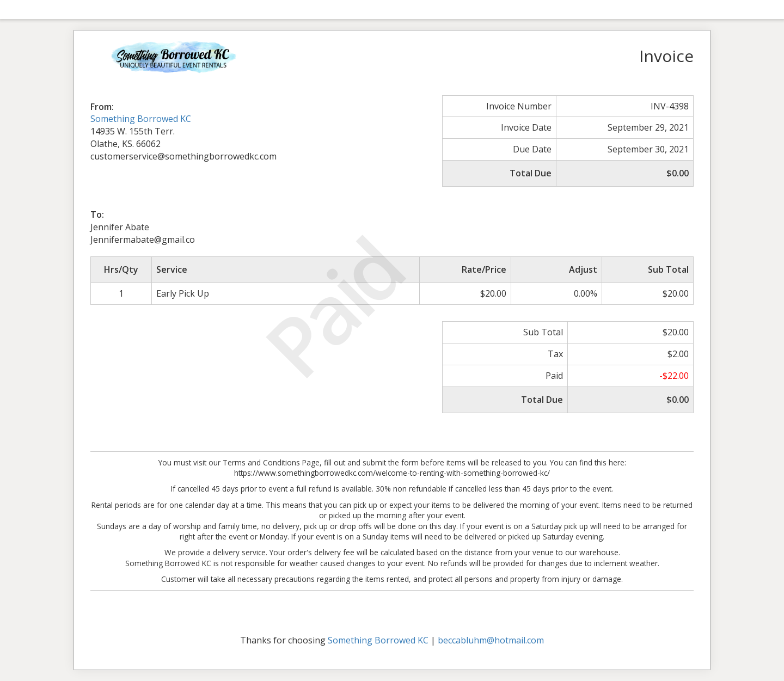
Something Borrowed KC (141, 119)
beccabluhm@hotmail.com (491, 640)
